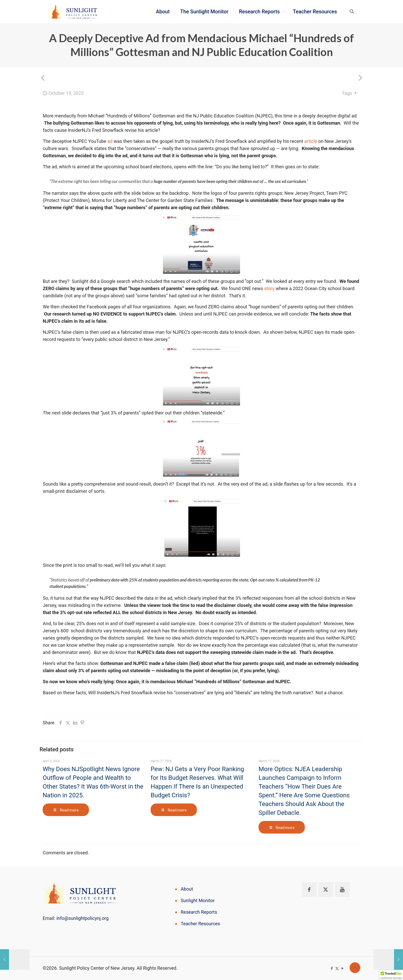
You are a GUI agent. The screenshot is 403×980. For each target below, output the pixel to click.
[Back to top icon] (355, 968)
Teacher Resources (200, 924)
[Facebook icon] (332, 968)
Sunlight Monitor (198, 900)
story (269, 288)
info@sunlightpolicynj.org (82, 918)
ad (110, 141)
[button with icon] (309, 890)
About (187, 889)
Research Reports (199, 912)
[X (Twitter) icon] (337, 968)
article (311, 141)
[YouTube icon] (342, 968)
